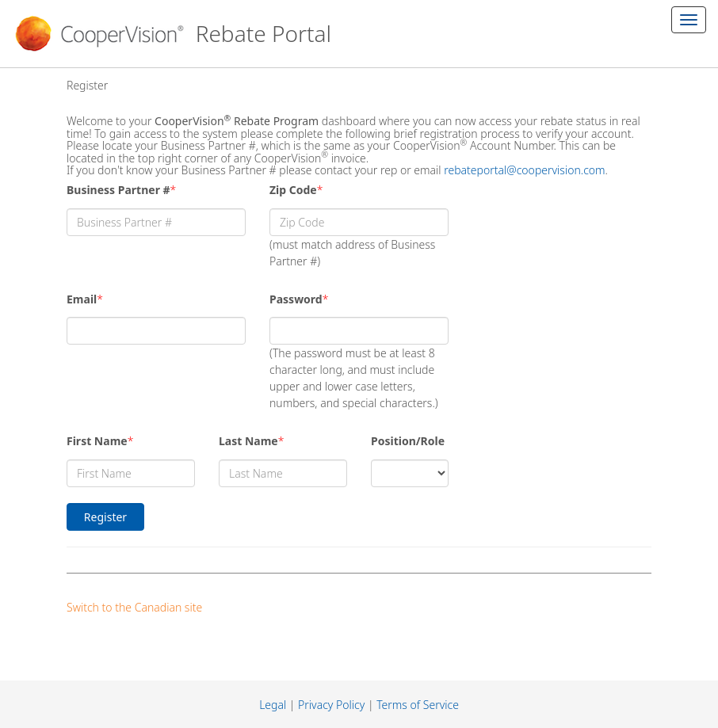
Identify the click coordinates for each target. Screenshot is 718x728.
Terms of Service (418, 705)
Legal (273, 705)
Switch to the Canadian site (134, 607)
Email (82, 299)
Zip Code (293, 190)
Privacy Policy (331, 705)
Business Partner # (118, 190)
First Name (97, 441)
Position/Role (408, 441)
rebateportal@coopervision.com (524, 170)
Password (296, 299)
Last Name (248, 441)
